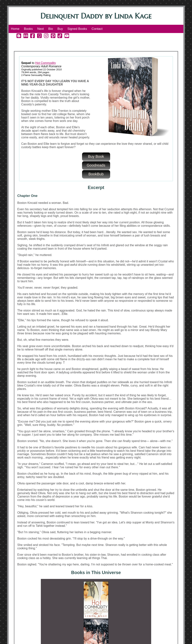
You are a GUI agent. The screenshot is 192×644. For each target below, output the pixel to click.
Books (28, 29)
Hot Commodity (46, 63)
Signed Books (77, 29)
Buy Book (96, 156)
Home (15, 29)
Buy (60, 29)
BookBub (96, 174)
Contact (97, 29)
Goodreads (96, 165)
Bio (51, 29)
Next (41, 29)
